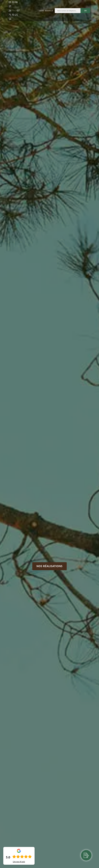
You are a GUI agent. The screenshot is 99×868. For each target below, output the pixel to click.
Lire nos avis (19, 862)
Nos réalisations (50, 566)
